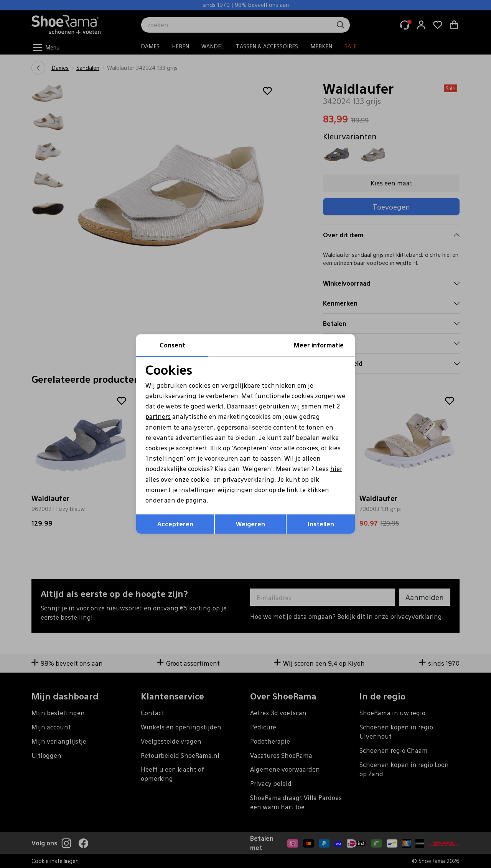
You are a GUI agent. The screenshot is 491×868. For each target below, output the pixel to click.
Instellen (321, 524)
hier (336, 469)
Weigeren (250, 524)
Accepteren (175, 524)
